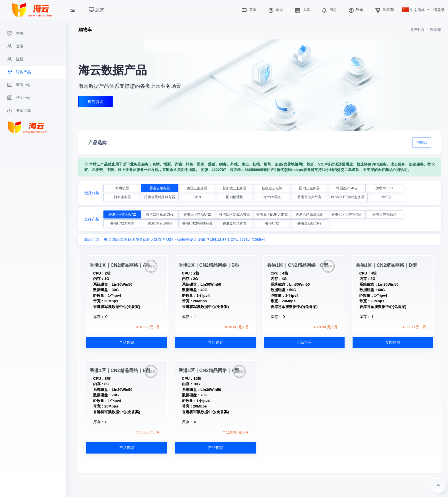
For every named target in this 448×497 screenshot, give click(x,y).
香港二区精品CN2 (160, 214)
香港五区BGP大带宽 (272, 214)
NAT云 (386, 197)
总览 (97, 10)
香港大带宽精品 (384, 214)
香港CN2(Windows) (197, 223)
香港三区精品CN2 (197, 214)
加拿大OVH (384, 188)
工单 (302, 10)
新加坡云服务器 (235, 188)
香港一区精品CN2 (122, 214)
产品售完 (127, 342)
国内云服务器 (309, 188)
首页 (248, 10)
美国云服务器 (197, 188)
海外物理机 (272, 197)
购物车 (384, 10)
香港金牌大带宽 (235, 223)
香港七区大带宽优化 (347, 214)
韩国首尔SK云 (347, 188)
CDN (197, 197)
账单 (355, 10)
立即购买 (215, 342)
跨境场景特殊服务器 (160, 197)
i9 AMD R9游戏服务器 (348, 197)
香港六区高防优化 (309, 214)
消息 (329, 10)
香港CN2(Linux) (160, 223)
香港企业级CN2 (309, 223)
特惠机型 (122, 188)
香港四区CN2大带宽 (235, 214)
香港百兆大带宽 (309, 197)
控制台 (422, 143)
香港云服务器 (160, 188)
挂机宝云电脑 (272, 188)
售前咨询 (96, 102)
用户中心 (417, 30)
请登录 (439, 10)
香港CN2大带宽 (122, 223)
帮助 (275, 10)
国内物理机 (235, 197)
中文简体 (414, 10)
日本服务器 (122, 197)
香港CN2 (272, 223)
